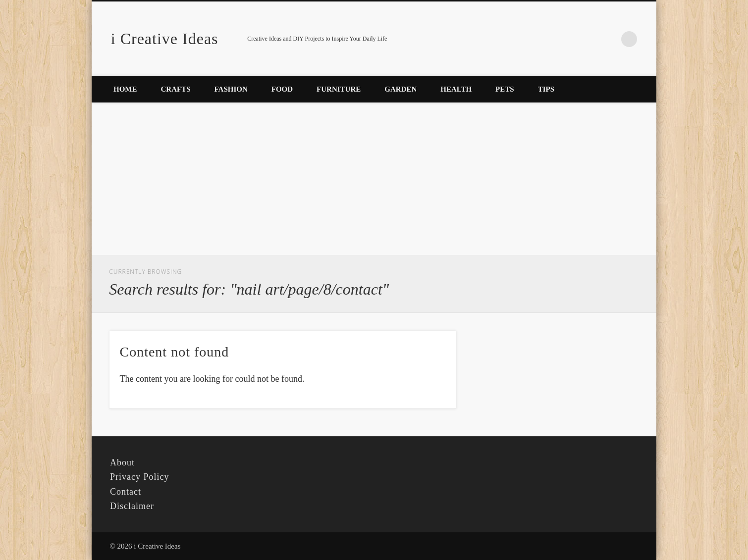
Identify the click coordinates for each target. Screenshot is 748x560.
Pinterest (609, 39)
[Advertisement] (374, 181)
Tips (546, 89)
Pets (505, 89)
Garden (401, 89)
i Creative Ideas (165, 39)
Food (282, 89)
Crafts (176, 89)
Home (125, 89)
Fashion (231, 89)
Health (456, 89)
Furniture (339, 89)
